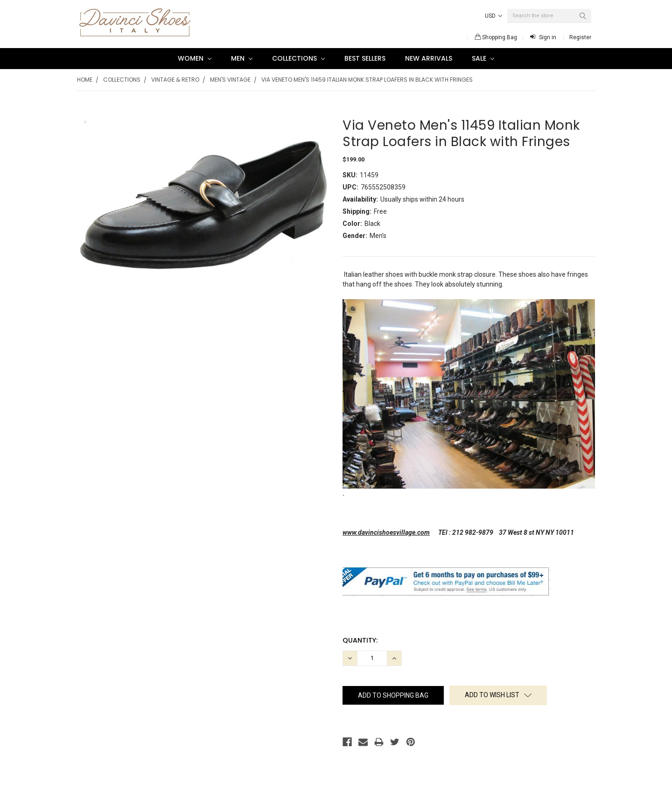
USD (493, 16)
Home (85, 80)
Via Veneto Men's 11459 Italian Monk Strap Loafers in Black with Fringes (367, 80)
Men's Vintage (230, 80)
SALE (483, 58)
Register (580, 37)
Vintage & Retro (175, 80)
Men (242, 58)
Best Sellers (365, 58)
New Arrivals (429, 58)
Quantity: (360, 640)
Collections (298, 58)
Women (195, 58)
